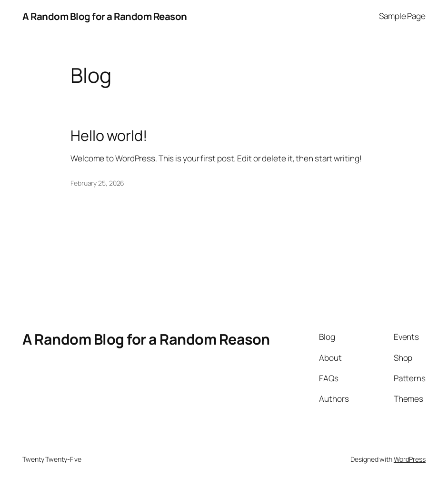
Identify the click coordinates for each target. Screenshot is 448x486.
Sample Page (402, 16)
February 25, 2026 (97, 183)
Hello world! (109, 136)
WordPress (410, 459)
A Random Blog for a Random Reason (105, 16)
